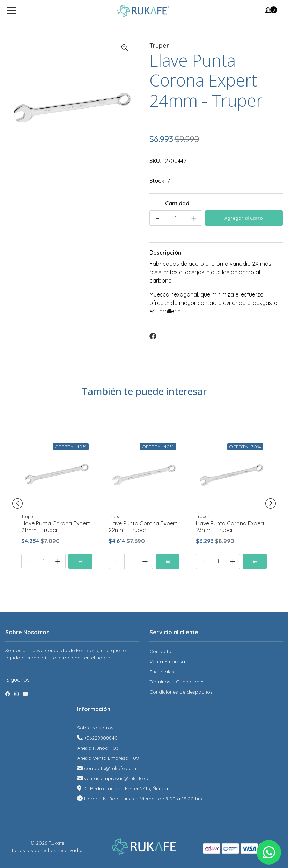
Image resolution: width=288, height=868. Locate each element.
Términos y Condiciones (177, 682)
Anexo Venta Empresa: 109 (108, 758)
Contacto (160, 651)
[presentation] (17, 503)
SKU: (155, 161)
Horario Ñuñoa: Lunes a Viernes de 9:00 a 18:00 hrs (143, 799)
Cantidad (177, 203)
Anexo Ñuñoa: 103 (98, 748)
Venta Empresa (167, 661)
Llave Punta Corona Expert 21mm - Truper (56, 527)
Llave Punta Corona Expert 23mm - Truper (230, 527)
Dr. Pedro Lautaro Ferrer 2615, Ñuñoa (125, 788)
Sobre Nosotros (95, 728)
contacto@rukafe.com (110, 768)
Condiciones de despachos (181, 692)
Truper (159, 46)
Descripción (165, 253)
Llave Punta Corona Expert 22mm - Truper (143, 527)
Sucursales (162, 672)
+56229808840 (101, 738)
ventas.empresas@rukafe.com (119, 778)
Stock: (158, 181)
